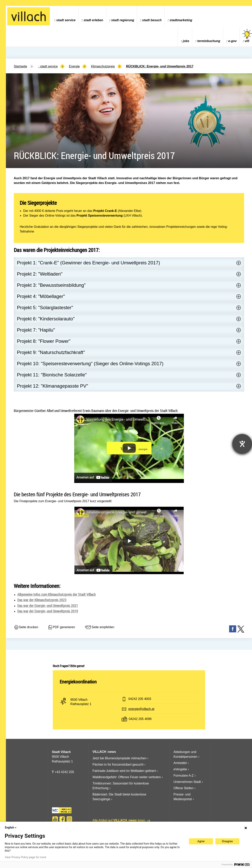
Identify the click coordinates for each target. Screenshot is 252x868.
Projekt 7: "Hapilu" (36, 330)
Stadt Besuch (152, 20)
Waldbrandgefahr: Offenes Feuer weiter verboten (127, 777)
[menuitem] (65, 16)
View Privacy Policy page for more (25, 857)
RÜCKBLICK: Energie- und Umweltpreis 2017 (160, 66)
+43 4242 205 (64, 772)
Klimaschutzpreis (103, 66)
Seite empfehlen (99, 627)
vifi (247, 36)
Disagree (227, 841)
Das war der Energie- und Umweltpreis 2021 (48, 606)
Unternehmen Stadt (187, 782)
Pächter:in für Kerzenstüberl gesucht (118, 765)
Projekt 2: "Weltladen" (40, 274)
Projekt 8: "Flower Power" (44, 341)
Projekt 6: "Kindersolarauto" (46, 319)
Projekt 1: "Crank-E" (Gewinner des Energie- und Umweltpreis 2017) (88, 263)
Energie (74, 66)
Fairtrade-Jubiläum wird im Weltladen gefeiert (124, 771)
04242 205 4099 (140, 719)
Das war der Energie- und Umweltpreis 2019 (48, 611)
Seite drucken (26, 627)
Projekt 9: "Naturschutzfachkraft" (51, 352)
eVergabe (180, 769)
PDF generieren (61, 627)
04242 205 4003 (140, 699)
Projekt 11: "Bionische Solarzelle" (52, 375)
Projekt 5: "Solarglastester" (45, 308)
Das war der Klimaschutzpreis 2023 (42, 600)
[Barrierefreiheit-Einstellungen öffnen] (242, 444)
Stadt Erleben (93, 20)
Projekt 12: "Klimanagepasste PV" (52, 386)
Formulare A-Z (183, 776)
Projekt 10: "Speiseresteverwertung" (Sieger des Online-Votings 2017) (90, 364)
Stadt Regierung (123, 20)
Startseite (20, 66)
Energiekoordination (78, 682)
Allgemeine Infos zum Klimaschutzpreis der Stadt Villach (57, 594)
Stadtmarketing (181, 20)
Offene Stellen (183, 788)
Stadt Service (66, 20)
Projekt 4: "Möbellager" (41, 296)
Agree (201, 841)
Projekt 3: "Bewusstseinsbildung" (51, 285)
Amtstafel (180, 763)
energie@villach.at (141, 709)
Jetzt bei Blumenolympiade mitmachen (120, 758)
